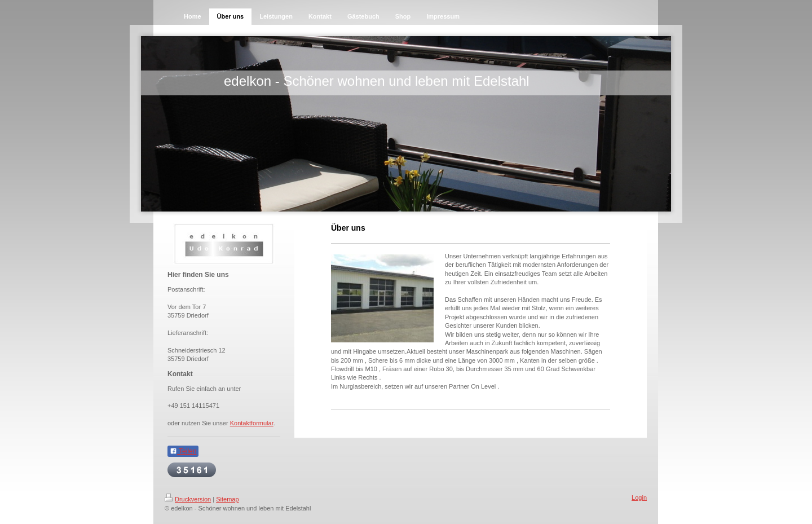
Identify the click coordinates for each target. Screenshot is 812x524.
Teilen (183, 451)
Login (639, 497)
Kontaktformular (252, 423)
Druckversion (188, 499)
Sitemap (227, 499)
